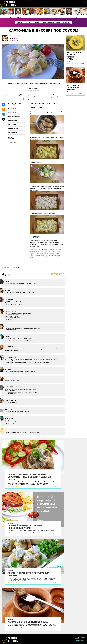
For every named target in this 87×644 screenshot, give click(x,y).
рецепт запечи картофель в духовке (21, 99)
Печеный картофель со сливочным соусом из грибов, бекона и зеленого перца (30, 477)
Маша (16, 38)
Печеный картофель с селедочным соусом (28, 574)
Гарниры (11, 472)
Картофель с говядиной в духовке (28, 622)
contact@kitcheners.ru (80, 640)
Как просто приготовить (10, 640)
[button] (85, 3)
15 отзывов (14, 40)
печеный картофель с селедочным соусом (26, 349)
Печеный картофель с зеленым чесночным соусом (26, 527)
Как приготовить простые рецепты (8, 4)
